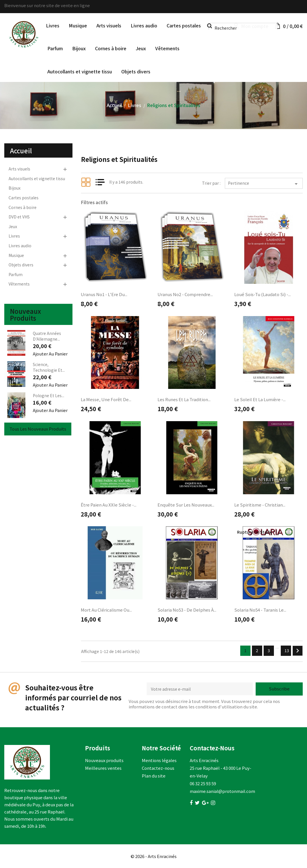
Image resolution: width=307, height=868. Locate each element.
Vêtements (167, 48)
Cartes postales (184, 25)
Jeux (141, 48)
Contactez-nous (158, 768)
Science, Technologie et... (49, 367)
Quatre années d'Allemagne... (47, 336)
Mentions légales (159, 760)
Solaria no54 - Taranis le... (260, 610)
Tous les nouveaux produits (38, 429)
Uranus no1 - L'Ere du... (104, 294)
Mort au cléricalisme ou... (106, 610)
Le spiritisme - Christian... (260, 505)
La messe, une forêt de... (106, 399)
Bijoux (79, 48)
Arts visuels (109, 25)
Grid (86, 182)
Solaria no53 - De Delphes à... (187, 610)
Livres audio (144, 25)
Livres (53, 25)
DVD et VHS (19, 217)
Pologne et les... (49, 395)
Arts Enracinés (204, 760)
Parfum (55, 48)
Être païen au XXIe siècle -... (109, 505)
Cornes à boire (111, 48)
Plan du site (154, 776)
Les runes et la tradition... (184, 399)
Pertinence (264, 184)
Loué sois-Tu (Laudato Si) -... (262, 294)
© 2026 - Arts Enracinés (154, 856)
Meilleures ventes (103, 768)
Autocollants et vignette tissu (80, 71)
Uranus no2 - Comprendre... (185, 294)
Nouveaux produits (104, 760)
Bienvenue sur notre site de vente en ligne (47, 5)
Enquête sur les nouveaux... (186, 505)
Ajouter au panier (50, 354)
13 (287, 650)
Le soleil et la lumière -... (260, 399)
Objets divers (136, 71)
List (100, 182)
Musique (78, 25)
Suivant (298, 651)
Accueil (21, 150)
